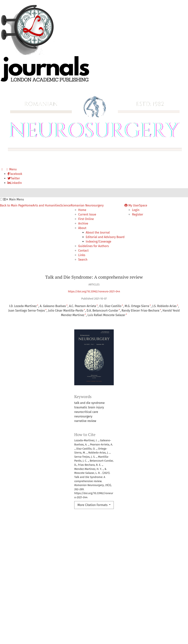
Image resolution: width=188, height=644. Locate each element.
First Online (86, 219)
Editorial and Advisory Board (105, 237)
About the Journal (98, 232)
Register (138, 214)
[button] (1, 199)
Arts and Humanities (46, 205)
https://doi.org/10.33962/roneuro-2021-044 (94, 292)
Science (66, 205)
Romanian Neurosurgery (87, 205)
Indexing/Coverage (99, 242)
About (82, 228)
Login (136, 210)
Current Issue (87, 214)
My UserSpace (136, 205)
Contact (83, 251)
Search (83, 260)
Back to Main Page (12, 205)
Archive (83, 223)
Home (29, 205)
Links (82, 255)
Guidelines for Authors (94, 246)
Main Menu (14, 199)
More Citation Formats (93, 505)
